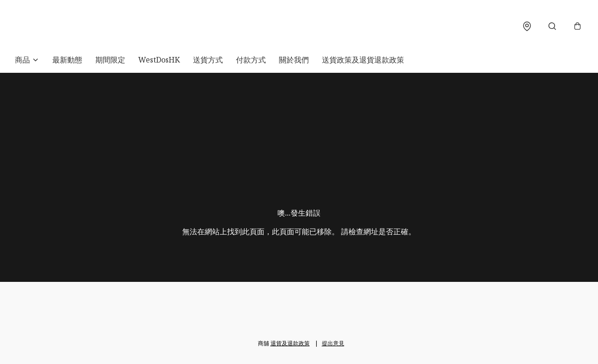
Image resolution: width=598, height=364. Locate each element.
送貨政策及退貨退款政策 (363, 60)
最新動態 (67, 60)
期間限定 (110, 60)
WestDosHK (159, 60)
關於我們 (294, 60)
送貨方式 (208, 60)
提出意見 (333, 343)
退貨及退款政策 (290, 343)
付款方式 (251, 60)
